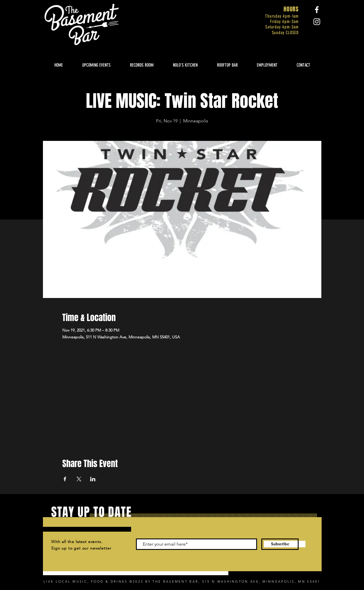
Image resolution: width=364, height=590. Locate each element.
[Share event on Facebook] (65, 479)
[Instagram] (317, 22)
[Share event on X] (79, 479)
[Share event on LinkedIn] (93, 479)
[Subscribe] (280, 544)
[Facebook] (317, 10)
